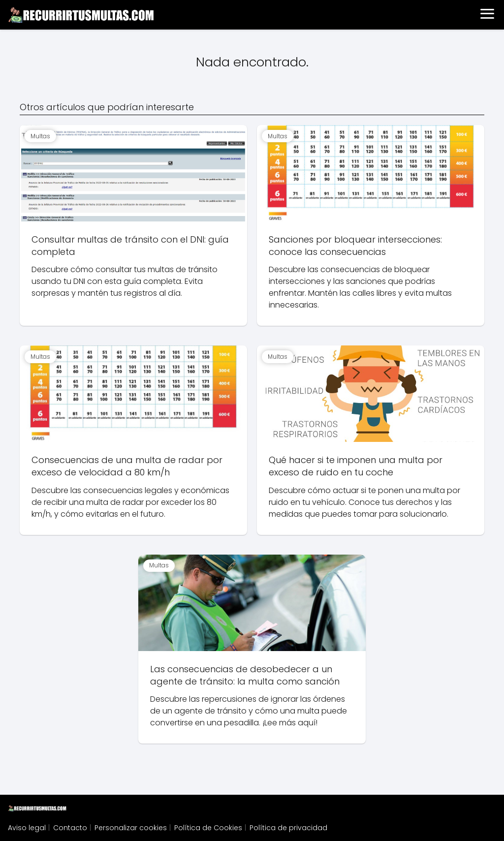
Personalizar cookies (131, 828)
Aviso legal (27, 828)
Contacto (70, 828)
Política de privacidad (288, 828)
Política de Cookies (208, 828)
